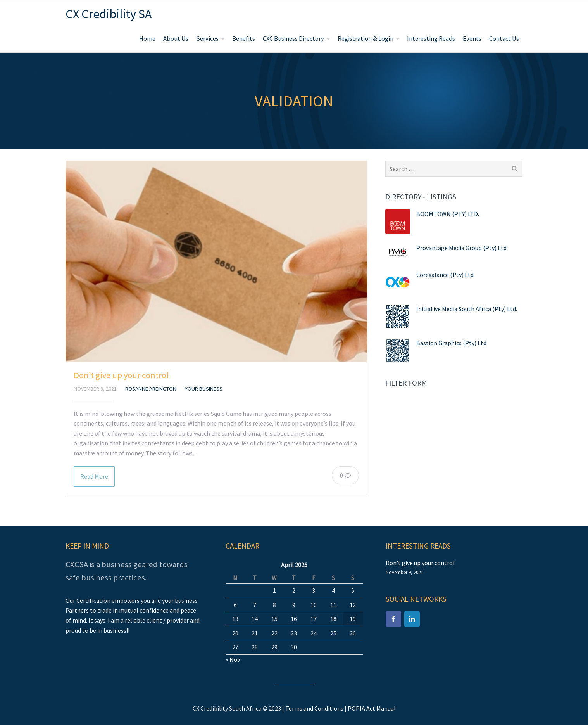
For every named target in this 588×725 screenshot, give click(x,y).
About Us (176, 39)
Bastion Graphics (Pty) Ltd (451, 343)
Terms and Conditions (314, 708)
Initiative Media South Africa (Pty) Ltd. (467, 309)
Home (147, 39)
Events (472, 39)
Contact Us (504, 39)
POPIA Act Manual (372, 708)
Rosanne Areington (151, 389)
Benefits (244, 39)
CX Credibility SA (109, 14)
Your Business (204, 389)
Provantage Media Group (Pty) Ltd (461, 248)
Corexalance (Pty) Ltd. (446, 275)
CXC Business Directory (293, 39)
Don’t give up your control (121, 375)
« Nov (233, 659)
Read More (94, 476)
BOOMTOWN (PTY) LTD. (448, 214)
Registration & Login (366, 39)
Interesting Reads (431, 39)
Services (207, 39)
